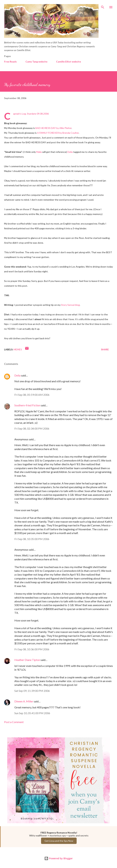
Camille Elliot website (69, 62)
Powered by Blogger (58, 858)
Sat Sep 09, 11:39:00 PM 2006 (32, 691)
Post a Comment (14, 722)
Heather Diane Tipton (27, 660)
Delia (70, 152)
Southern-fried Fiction (27, 405)
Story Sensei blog (70, 305)
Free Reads (10, 62)
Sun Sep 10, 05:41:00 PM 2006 (32, 713)
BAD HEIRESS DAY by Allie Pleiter (53, 128)
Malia (39, 152)
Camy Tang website (36, 62)
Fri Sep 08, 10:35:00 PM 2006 (32, 539)
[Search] (103, 6)
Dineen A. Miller (24, 701)
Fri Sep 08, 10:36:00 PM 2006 (32, 649)
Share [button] (105, 349)
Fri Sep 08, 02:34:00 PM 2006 (32, 428)
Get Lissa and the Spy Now (59, 841)
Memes (18, 349)
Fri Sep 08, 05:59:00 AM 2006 (32, 395)
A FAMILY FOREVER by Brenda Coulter (58, 133)
